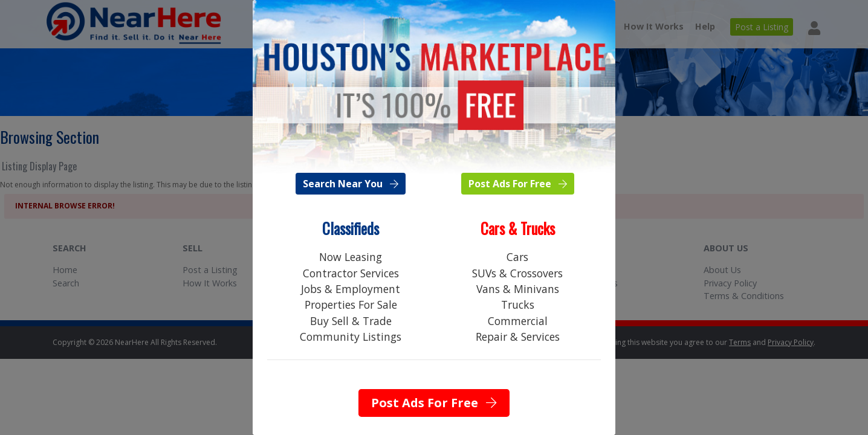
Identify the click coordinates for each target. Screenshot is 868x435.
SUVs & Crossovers (517, 273)
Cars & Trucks (518, 228)
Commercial (518, 321)
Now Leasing (351, 257)
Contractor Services (351, 273)
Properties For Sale (351, 304)
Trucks (518, 304)
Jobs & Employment (351, 289)
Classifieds (351, 228)
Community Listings (351, 337)
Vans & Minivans (518, 289)
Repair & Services (518, 337)
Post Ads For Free (518, 184)
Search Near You (351, 184)
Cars (517, 257)
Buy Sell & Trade (351, 321)
